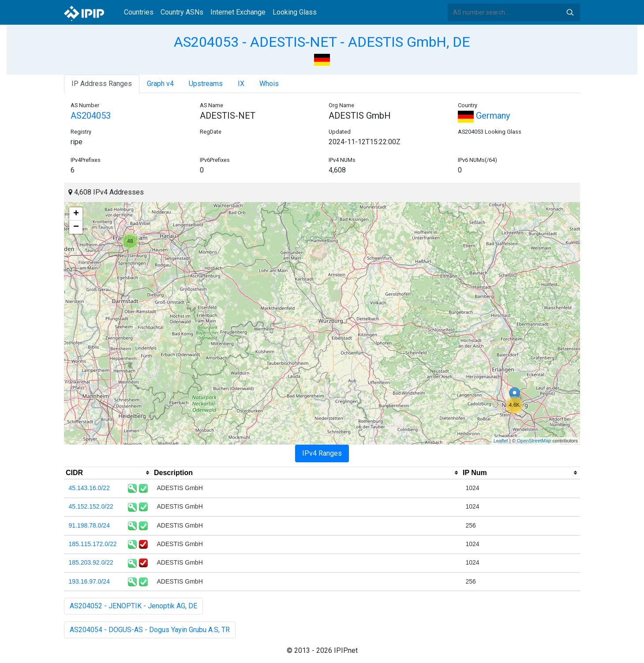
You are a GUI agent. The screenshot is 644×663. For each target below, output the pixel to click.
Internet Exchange (238, 12)
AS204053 (91, 116)
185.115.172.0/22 (93, 544)
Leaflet (501, 441)
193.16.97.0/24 (89, 581)
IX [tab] (241, 84)
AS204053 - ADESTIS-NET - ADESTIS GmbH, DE (322, 42)
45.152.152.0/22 (91, 506)
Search (570, 12)
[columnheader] (108, 473)
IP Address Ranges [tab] (102, 84)
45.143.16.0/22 (89, 488)
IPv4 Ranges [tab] (322, 453)
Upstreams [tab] (206, 84)
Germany (484, 116)
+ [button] (76, 214)
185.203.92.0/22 (91, 562)
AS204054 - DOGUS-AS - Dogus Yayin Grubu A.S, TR (150, 630)
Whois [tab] (269, 84)
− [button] (76, 227)
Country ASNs (182, 12)
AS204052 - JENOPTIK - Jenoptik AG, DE (133, 606)
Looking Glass (295, 12)
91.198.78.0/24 (89, 525)
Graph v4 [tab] (160, 84)
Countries (139, 12)
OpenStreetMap (534, 441)
